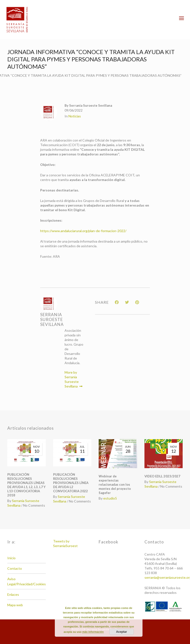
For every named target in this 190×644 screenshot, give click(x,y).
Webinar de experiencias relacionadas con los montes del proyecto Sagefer (115, 484)
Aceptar (121, 632)
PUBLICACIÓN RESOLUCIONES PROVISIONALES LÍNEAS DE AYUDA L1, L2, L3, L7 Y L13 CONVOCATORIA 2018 (26, 485)
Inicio (11, 558)
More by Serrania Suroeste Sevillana (73, 379)
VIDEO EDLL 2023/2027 (162, 476)
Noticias (75, 116)
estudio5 (110, 498)
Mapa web (15, 605)
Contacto (15, 568)
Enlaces (13, 594)
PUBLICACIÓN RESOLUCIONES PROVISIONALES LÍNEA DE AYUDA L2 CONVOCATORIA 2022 (71, 483)
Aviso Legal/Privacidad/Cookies (27, 581)
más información (93, 632)
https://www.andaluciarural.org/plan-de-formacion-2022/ (83, 231)
